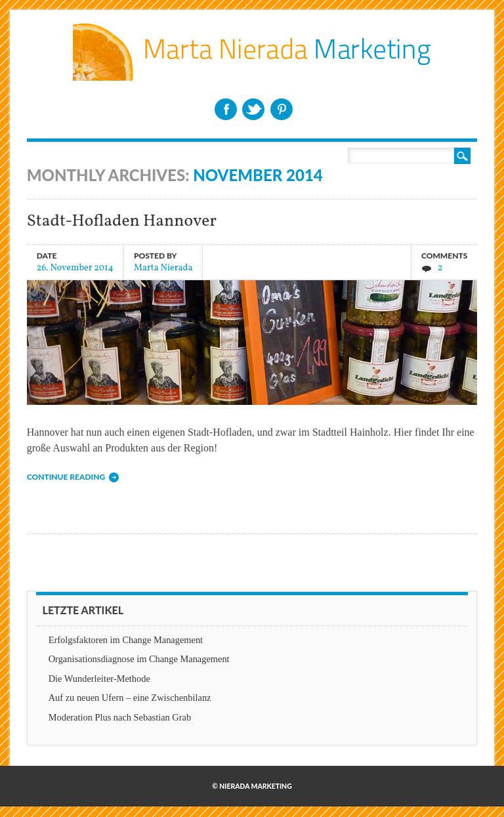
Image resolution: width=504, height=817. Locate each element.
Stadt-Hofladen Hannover (122, 221)
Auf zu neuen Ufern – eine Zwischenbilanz (130, 698)
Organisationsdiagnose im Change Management (139, 659)
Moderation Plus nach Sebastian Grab (120, 717)
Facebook (226, 109)
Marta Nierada (163, 267)
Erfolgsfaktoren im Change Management (126, 640)
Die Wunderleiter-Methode (99, 679)
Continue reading (66, 477)
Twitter (253, 109)
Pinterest (282, 109)
